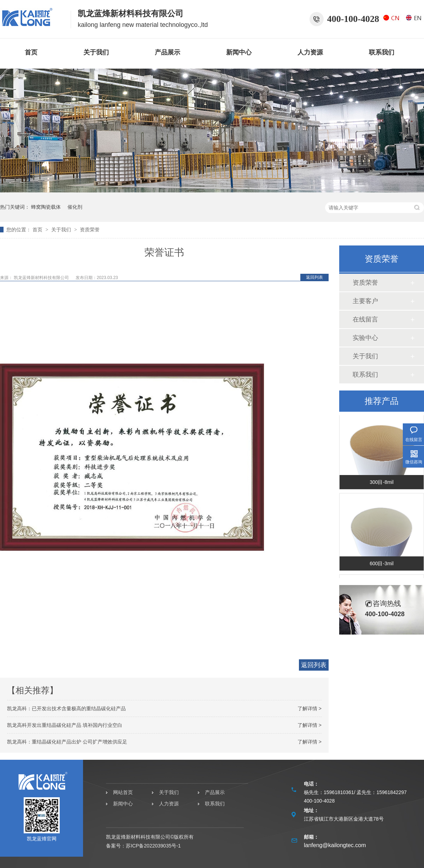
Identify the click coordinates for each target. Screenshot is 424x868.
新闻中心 (239, 52)
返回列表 (314, 277)
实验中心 (365, 338)
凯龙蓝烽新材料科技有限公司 (41, 278)
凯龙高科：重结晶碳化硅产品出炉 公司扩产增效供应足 (67, 742)
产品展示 (167, 52)
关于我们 (96, 52)
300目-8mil (382, 483)
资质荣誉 (90, 230)
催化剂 (75, 207)
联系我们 (382, 52)
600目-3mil (382, 564)
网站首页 (123, 792)
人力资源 (310, 52)
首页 (31, 52)
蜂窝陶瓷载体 (46, 207)
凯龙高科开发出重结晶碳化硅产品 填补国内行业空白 (65, 725)
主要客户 (365, 301)
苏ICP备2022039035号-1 (153, 846)
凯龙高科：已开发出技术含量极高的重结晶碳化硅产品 (66, 708)
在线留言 (365, 319)
